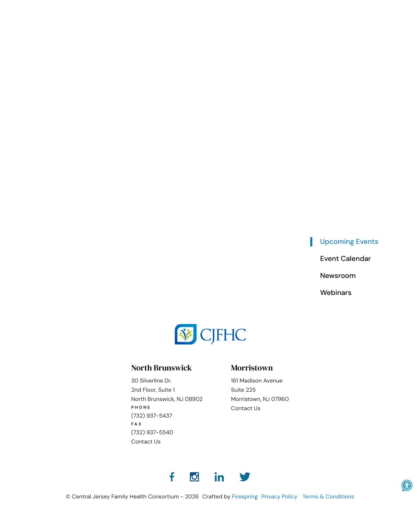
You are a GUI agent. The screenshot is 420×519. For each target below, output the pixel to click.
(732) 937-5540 (152, 432)
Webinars (336, 293)
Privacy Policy (279, 496)
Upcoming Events (349, 242)
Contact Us (146, 442)
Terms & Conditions (328, 496)
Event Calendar (345, 259)
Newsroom (338, 276)
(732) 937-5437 (152, 416)
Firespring (245, 496)
